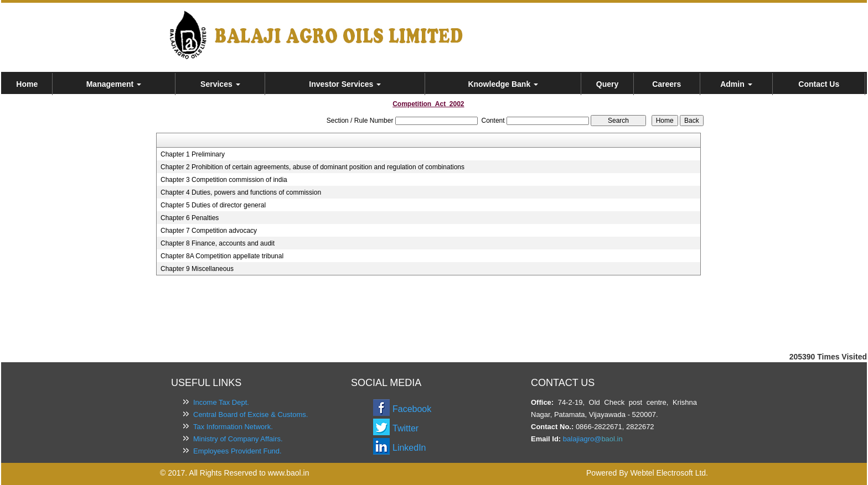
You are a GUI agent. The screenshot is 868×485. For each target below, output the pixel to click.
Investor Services (345, 84)
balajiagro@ (582, 439)
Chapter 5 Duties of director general (213, 205)
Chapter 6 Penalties (190, 218)
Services (220, 84)
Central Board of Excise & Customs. (250, 414)
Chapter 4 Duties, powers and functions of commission (241, 192)
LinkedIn (409, 448)
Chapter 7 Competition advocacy (209, 231)
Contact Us (819, 84)
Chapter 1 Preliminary (193, 154)
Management (114, 84)
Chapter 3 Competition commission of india (224, 180)
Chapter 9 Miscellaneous (197, 269)
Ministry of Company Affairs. (238, 439)
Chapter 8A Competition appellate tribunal (222, 256)
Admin (736, 84)
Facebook (412, 409)
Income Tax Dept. (221, 402)
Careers (666, 84)
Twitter (405, 428)
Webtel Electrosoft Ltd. (669, 473)
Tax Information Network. (233, 427)
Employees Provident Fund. (237, 451)
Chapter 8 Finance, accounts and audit (218, 243)
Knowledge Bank (503, 84)
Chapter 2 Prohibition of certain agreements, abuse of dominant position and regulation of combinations (312, 167)
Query (607, 84)
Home (27, 84)
